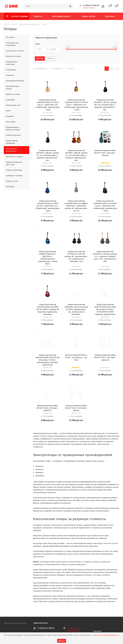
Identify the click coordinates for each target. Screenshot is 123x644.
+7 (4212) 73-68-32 (91, 5)
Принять (62, 641)
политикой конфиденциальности (106, 635)
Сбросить (51, 58)
